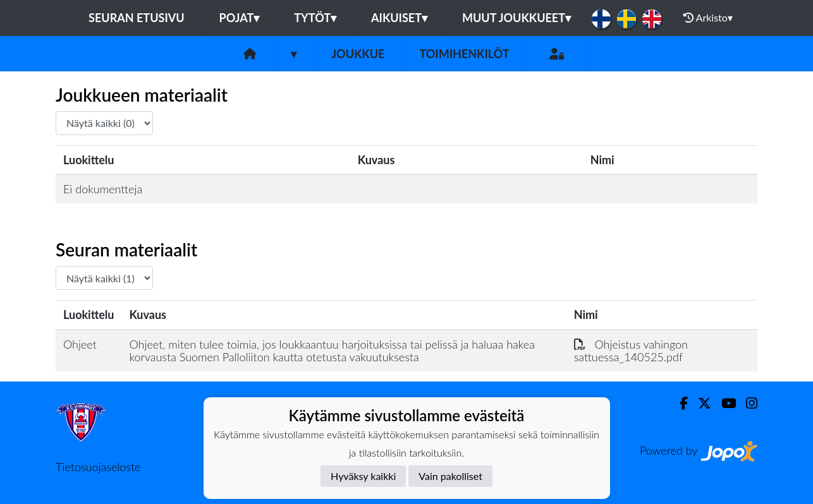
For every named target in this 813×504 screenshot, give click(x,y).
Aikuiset (399, 18)
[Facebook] (679, 403)
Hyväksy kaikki (363, 476)
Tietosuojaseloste (98, 467)
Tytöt (315, 18)
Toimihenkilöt (464, 54)
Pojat (240, 18)
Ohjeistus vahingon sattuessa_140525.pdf (631, 351)
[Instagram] (747, 403)
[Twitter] (700, 403)
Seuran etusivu (137, 18)
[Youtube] (724, 403)
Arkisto (708, 18)
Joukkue (358, 54)
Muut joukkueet (517, 18)
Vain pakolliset (450, 476)
